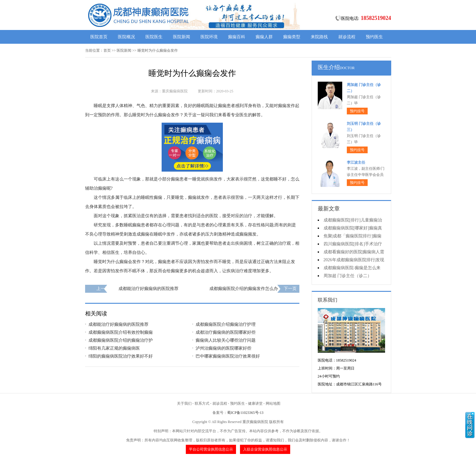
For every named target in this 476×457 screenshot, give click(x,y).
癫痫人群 (264, 37)
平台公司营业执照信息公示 (211, 449)
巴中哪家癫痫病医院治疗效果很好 (228, 356)
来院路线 (319, 37)
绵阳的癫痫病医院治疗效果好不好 (121, 356)
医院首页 (99, 37)
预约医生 (374, 37)
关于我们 (184, 403)
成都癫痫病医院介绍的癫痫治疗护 (121, 340)
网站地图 (273, 403)
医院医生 (154, 37)
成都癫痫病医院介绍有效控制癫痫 (121, 332)
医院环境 (209, 37)
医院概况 (126, 37)
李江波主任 (356, 162)
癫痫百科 (237, 37)
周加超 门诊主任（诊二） (348, 276)
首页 (107, 50)
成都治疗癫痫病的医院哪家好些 (226, 332)
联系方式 (202, 403)
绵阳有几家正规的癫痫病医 (114, 348)
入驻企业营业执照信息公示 (265, 449)
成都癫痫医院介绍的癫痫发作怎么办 (244, 289)
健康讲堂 (255, 403)
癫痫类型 (292, 37)
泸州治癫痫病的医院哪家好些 (223, 348)
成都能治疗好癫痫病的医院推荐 (148, 289)
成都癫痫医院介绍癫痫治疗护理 (226, 324)
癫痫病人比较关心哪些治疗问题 (226, 340)
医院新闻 (182, 37)
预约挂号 (357, 111)
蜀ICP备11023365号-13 (245, 413)
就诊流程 (347, 37)
